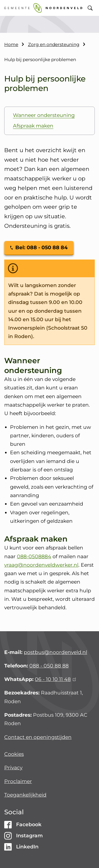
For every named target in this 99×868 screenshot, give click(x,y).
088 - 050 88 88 (49, 666)
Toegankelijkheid (25, 795)
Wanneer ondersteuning (44, 115)
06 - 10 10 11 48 (55, 679)
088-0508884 (34, 556)
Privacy (13, 768)
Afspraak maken (33, 126)
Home (11, 44)
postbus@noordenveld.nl (55, 652)
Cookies (14, 754)
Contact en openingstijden (38, 737)
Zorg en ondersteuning (54, 44)
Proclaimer (18, 781)
